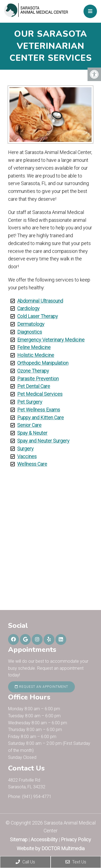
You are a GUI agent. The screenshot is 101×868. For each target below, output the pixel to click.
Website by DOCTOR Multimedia (51, 848)
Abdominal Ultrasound (40, 301)
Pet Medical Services (40, 394)
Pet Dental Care (34, 386)
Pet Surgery (30, 402)
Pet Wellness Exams (39, 410)
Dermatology (31, 324)
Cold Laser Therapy (38, 316)
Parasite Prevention (38, 379)
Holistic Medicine (36, 355)
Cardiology (28, 308)
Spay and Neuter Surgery (43, 441)
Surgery (25, 449)
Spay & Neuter (32, 433)
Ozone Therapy (33, 371)
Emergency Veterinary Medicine (51, 340)
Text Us (76, 862)
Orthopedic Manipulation (43, 363)
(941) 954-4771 (37, 797)
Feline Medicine (34, 347)
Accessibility (44, 839)
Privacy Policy (76, 839)
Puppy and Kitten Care (41, 418)
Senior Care (29, 425)
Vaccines (27, 456)
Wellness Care (32, 464)
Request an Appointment (41, 687)
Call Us (25, 862)
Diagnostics (30, 332)
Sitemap (19, 839)
